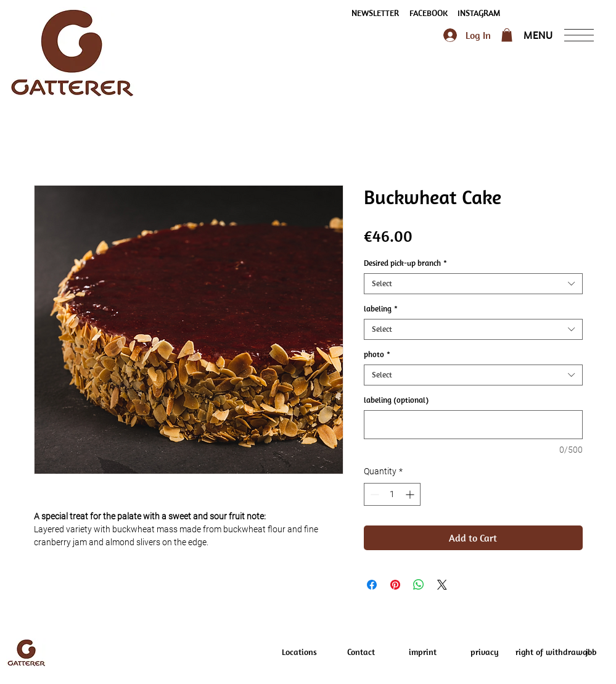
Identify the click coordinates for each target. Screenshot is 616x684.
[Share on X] (442, 585)
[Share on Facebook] (372, 585)
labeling (381, 309)
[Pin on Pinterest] (395, 585)
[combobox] (473, 284)
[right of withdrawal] (553, 653)
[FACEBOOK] (429, 14)
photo (377, 355)
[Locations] (300, 653)
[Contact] (361, 653)
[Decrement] (373, 494)
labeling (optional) (396, 400)
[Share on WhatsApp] (419, 585)
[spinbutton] (392, 494)
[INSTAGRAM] (479, 14)
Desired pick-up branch (405, 263)
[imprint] (423, 653)
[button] (376, 14)
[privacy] (485, 653)
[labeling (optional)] (473, 425)
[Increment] (411, 494)
